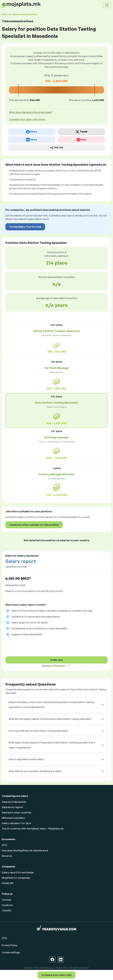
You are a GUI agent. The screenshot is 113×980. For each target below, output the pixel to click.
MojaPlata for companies (16, 878)
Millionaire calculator (14, 818)
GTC (4, 845)
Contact (7, 900)
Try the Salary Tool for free (25, 227)
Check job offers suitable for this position (34, 525)
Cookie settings (11, 952)
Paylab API (8, 883)
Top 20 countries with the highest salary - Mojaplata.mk (33, 829)
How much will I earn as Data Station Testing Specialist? (38, 731)
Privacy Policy (9, 945)
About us (7, 856)
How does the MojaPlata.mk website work (25, 851)
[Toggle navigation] (107, 5)
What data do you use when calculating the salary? (35, 771)
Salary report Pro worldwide (18, 872)
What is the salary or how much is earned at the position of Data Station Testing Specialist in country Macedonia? (51, 705)
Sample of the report (54, 666)
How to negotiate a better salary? (26, 759)
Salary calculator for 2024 (16, 823)
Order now (57, 660)
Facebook (7, 905)
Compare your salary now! (57, 975)
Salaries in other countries (17, 813)
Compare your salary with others (27, 119)
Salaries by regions (13, 807)
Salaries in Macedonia (14, 802)
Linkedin (6, 910)
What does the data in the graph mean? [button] (31, 112)
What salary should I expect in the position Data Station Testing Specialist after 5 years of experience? (52, 745)
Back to (20, 14)
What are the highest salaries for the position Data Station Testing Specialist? (50, 719)
